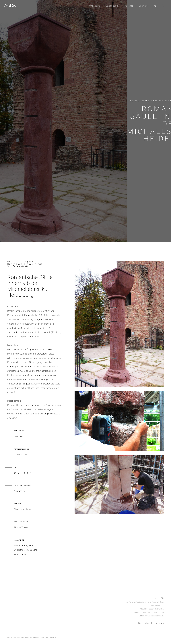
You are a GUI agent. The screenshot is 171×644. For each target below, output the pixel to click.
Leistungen (112, 6)
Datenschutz (144, 623)
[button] (163, 6)
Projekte (129, 6)
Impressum (158, 623)
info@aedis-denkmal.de (154, 616)
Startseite (94, 6)
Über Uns (144, 6)
